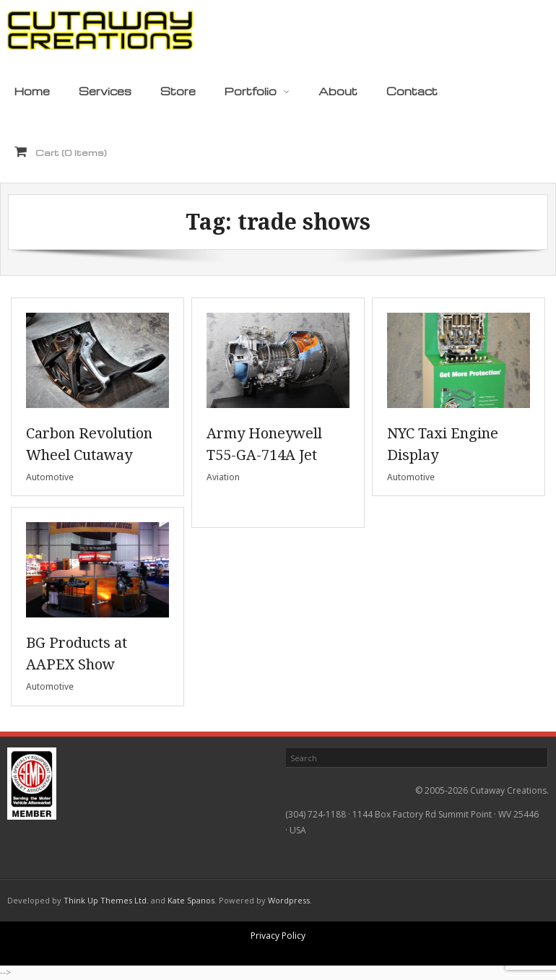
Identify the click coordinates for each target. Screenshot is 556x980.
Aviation (223, 477)
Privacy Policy (278, 936)
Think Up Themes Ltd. (106, 900)
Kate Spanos (191, 900)
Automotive (50, 477)
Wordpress (289, 900)
